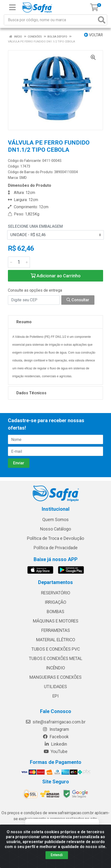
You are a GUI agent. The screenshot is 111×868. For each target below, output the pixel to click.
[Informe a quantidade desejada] (19, 262)
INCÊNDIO (55, 668)
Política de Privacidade (56, 548)
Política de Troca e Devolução (55, 538)
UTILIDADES (55, 687)
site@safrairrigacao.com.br (55, 722)
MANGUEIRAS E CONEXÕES (55, 677)
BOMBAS (55, 612)
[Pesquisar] (102, 20)
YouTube (55, 752)
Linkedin (55, 744)
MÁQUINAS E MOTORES (56, 621)
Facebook (56, 737)
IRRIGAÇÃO (55, 602)
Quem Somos (55, 520)
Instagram (56, 729)
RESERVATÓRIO (56, 593)
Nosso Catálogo (55, 529)
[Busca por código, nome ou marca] (50, 20)
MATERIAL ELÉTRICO (56, 640)
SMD (23, 178)
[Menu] (12, 7)
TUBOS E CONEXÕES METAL (56, 659)
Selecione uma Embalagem (35, 226)
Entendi (57, 855)
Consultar (78, 300)
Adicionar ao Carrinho (56, 276)
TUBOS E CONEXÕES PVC (56, 649)
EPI (55, 696)
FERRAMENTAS (56, 630)
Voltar (93, 35)
